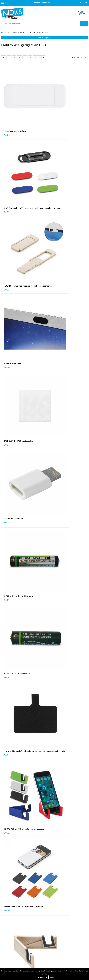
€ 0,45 (50, 497)
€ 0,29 (7, 334)
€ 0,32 (50, 334)
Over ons (49, 915)
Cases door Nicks (52, 923)
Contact (4, 943)
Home (4, 32)
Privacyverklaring (53, 950)
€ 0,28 (50, 554)
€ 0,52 (7, 611)
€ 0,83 (50, 724)
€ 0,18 (50, 224)
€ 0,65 (50, 667)
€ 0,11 (7, 170)
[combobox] (41, 23)
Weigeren (52, 977)
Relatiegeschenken (16, 32)
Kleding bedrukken (53, 919)
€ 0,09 (7, 110)
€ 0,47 (7, 721)
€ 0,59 (7, 557)
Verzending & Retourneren (12, 947)
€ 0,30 (7, 390)
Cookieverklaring (52, 947)
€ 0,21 (7, 277)
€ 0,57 (50, 611)
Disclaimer (50, 954)
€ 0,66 (7, 664)
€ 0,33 (7, 444)
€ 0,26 (50, 277)
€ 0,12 (50, 113)
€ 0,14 (50, 167)
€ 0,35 (50, 444)
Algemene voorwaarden (55, 943)
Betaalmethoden (8, 950)
